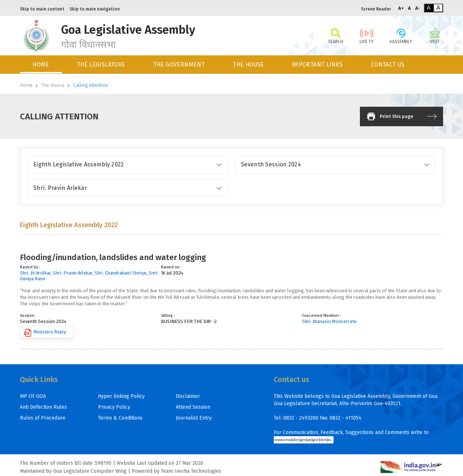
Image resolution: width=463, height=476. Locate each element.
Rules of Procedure (43, 418)
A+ (401, 8)
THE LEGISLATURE (101, 65)
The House (53, 85)
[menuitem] (41, 65)
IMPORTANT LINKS (317, 65)
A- (418, 8)
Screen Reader (376, 9)
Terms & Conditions (120, 418)
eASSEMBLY (401, 35)
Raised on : (171, 267)
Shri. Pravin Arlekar (73, 273)
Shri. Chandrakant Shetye (120, 273)
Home (26, 85)
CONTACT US (388, 65)
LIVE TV (367, 35)
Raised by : (30, 267)
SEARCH (335, 35)
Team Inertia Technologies (191, 471)
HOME (41, 65)
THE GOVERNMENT (179, 65)
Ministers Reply (45, 333)
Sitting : (168, 316)
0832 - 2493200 (301, 418)
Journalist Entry (194, 418)
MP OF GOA (33, 396)
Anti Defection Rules (43, 407)
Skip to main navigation (95, 9)
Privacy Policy (114, 407)
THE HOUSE (248, 65)
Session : (28, 316)
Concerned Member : (322, 316)
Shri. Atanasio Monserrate (329, 321)
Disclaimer (188, 396)
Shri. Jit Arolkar (35, 273)
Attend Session (193, 407)
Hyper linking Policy (121, 396)
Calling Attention (91, 85)
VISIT (435, 35)
